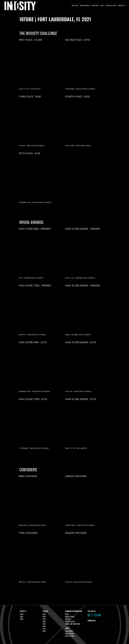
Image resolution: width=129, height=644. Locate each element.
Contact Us (122, 6)
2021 (44, 619)
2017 (44, 629)
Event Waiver (69, 634)
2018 (44, 626)
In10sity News (70, 617)
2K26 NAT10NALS (85, 6)
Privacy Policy (70, 621)
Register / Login (111, 6)
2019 (44, 624)
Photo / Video (70, 636)
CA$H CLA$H (95, 6)
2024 (22, 619)
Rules (102, 6)
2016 (44, 631)
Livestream (69, 631)
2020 (44, 621)
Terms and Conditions (73, 624)
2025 (22, 617)
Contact (68, 619)
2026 (22, 614)
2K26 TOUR (75, 6)
